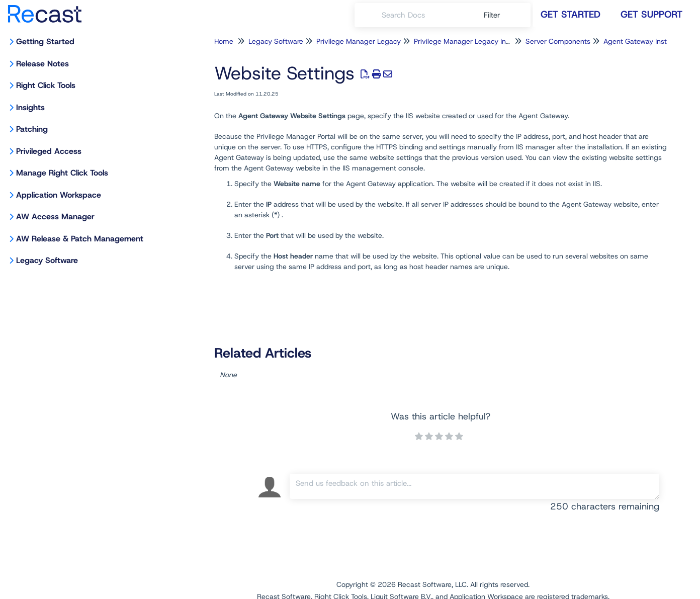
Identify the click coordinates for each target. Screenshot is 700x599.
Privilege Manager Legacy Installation (474, 41)
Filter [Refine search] (493, 15)
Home (224, 41)
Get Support (651, 14)
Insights (30, 107)
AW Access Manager (55, 217)
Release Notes (42, 64)
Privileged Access (49, 151)
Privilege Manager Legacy (359, 41)
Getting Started (45, 41)
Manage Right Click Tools (62, 173)
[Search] (368, 15)
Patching (32, 129)
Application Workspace (59, 195)
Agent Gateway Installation (647, 41)
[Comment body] (474, 486)
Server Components (558, 41)
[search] (427, 15)
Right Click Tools (46, 85)
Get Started (571, 14)
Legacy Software (47, 260)
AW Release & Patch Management (80, 239)
